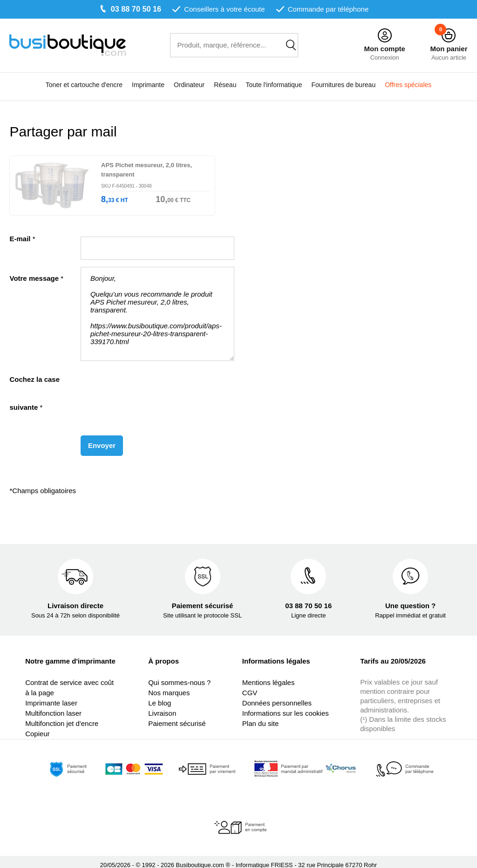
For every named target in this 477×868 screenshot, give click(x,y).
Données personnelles (277, 696)
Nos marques (169, 686)
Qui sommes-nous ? (179, 676)
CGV (250, 686)
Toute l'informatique (274, 85)
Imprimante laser (51, 696)
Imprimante (148, 85)
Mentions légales (269, 676)
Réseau (225, 85)
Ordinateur (189, 85)
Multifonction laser (53, 707)
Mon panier (449, 49)
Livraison (162, 707)
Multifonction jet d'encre (62, 717)
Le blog (160, 696)
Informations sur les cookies (286, 707)
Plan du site (260, 717)
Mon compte (384, 49)
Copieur (37, 727)
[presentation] (151, 380)
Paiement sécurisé (177, 717)
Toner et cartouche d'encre (84, 85)
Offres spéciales (408, 85)
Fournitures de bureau (343, 85)
